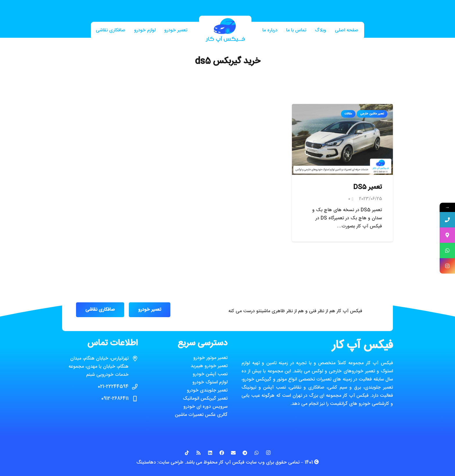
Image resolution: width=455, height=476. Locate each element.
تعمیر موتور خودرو (210, 358)
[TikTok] (187, 453)
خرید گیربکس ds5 (228, 61)
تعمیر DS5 (368, 187)
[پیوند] (225, 31)
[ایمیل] (233, 453)
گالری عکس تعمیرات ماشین (201, 415)
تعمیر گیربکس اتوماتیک (205, 399)
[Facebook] (222, 453)
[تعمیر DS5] (342, 108)
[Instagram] (268, 453)
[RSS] (198, 453)
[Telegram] (245, 453)
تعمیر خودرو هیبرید (209, 366)
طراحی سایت (171, 462)
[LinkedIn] (210, 453)
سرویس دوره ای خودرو (205, 407)
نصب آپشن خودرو (210, 374)
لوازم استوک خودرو (210, 382)
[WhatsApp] (257, 453)
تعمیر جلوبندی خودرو (207, 390)
